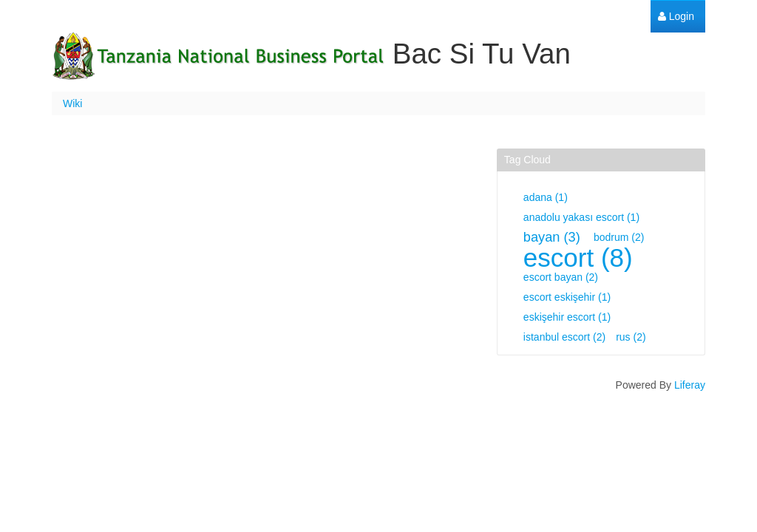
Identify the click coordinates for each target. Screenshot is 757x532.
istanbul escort (564, 337)
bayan (552, 237)
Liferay (690, 385)
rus (631, 337)
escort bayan (561, 277)
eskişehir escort (567, 317)
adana (546, 197)
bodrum (619, 237)
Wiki (72, 103)
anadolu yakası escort (581, 217)
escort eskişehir (567, 297)
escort (578, 258)
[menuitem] (676, 17)
